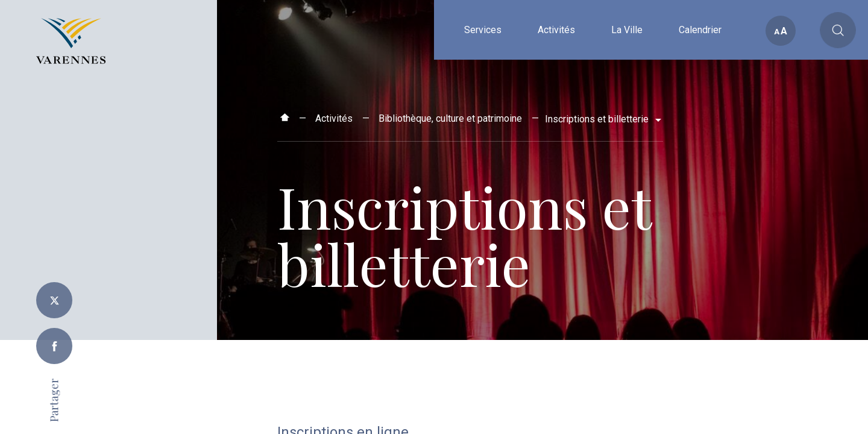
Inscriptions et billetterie (598, 119)
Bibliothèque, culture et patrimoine (450, 118)
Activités (334, 118)
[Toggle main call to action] (838, 30)
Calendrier (700, 59)
